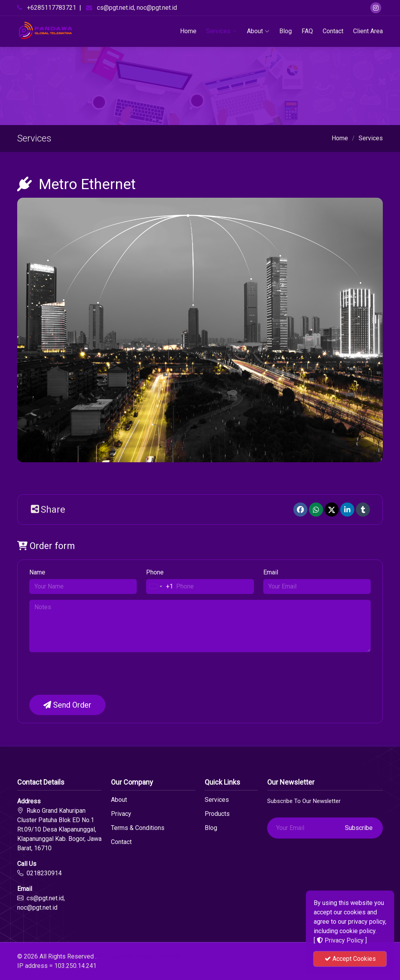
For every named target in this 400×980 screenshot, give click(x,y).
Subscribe (359, 828)
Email (271, 572)
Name (37, 572)
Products (217, 814)
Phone (155, 572)
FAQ (307, 31)
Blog (286, 31)
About (258, 31)
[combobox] (160, 587)
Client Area (368, 31)
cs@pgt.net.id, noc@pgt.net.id (137, 8)
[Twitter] (332, 510)
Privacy (121, 814)
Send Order (67, 705)
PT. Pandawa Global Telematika (140, 956)
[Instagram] (376, 8)
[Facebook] (300, 510)
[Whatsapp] (316, 510)
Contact (333, 31)
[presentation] (89, 673)
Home (188, 31)
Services (222, 31)
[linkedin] (347, 510)
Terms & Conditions (138, 828)
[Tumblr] (363, 510)
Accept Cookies (350, 959)
